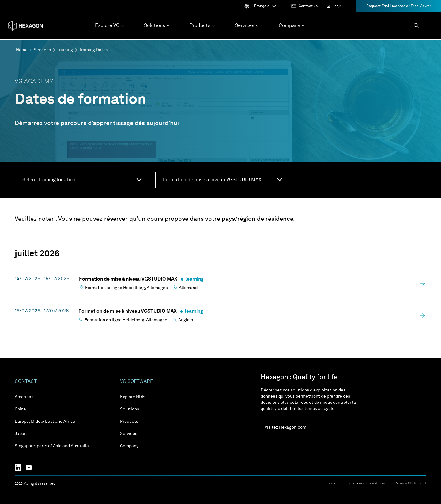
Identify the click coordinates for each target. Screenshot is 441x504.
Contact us (308, 6)
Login (337, 6)
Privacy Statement (410, 483)
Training (65, 50)
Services (42, 50)
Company (129, 446)
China (20, 409)
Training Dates (93, 50)
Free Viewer (421, 6)
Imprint (332, 483)
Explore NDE (132, 397)
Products (129, 422)
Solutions (130, 409)
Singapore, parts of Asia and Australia (52, 446)
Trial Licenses (394, 6)
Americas (24, 397)
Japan (21, 434)
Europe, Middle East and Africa (45, 422)
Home (22, 50)
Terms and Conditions (366, 483)
